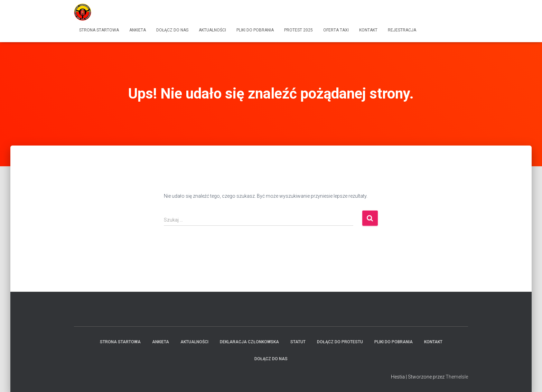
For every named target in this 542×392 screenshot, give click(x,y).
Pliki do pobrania (255, 30)
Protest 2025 (298, 30)
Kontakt (368, 30)
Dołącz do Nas (172, 30)
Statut (298, 342)
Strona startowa (99, 30)
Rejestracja (402, 30)
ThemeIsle (457, 377)
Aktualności (212, 30)
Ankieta (138, 30)
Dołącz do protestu (340, 342)
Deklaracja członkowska (249, 342)
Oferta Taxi (336, 30)
